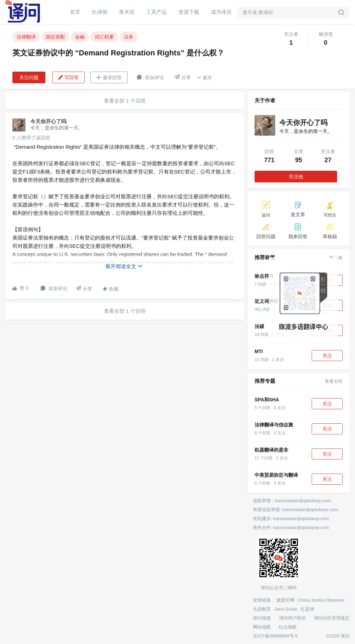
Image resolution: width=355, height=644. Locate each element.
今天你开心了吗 (48, 121)
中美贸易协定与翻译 (276, 475)
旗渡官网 (286, 600)
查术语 (127, 12)
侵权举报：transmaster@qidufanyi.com (292, 501)
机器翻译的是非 (271, 450)
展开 (204, 78)
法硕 (259, 326)
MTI (259, 351)
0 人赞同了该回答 (31, 138)
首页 (75, 12)
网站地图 (262, 627)
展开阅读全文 (124, 266)
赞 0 (20, 288)
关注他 (296, 177)
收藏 (110, 289)
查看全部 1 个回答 (125, 101)
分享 (183, 77)
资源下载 (189, 12)
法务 (129, 37)
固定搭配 (55, 37)
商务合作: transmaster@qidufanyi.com (291, 527)
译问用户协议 (292, 618)
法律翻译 (26, 37)
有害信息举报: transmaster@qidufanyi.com (295, 510)
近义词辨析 (267, 301)
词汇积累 (104, 37)
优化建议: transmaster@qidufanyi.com (291, 519)
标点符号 (264, 276)
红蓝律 (307, 609)
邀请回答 (109, 77)
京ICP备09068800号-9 (275, 636)
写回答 (68, 77)
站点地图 (288, 627)
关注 (327, 356)
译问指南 (262, 618)
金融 (80, 37)
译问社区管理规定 (332, 618)
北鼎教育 (262, 609)
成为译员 (221, 12)
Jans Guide (286, 609)
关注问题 (29, 77)
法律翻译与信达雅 (274, 425)
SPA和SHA (267, 400)
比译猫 (100, 12)
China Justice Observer (321, 600)
